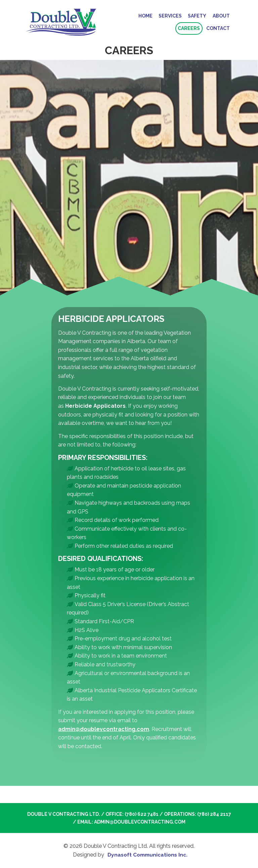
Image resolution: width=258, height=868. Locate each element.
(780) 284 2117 (214, 814)
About (221, 16)
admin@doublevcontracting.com (104, 729)
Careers (189, 29)
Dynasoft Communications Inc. (147, 855)
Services (170, 16)
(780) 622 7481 (142, 814)
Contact (218, 29)
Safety (197, 16)
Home (145, 16)
